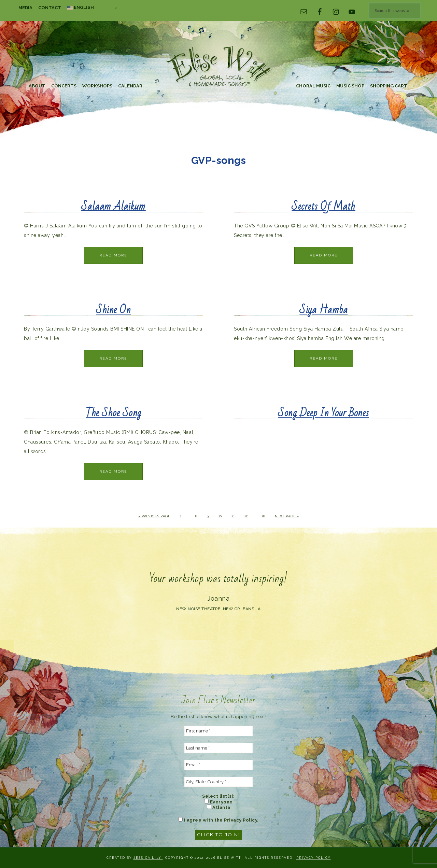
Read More (113, 255)
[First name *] (218, 731)
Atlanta (219, 807)
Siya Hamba (323, 310)
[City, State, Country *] (218, 782)
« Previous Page (154, 516)
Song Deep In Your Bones (323, 413)
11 (233, 516)
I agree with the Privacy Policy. (218, 820)
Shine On (113, 310)
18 (263, 516)
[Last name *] (218, 748)
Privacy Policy (314, 858)
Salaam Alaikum (114, 206)
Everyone (218, 802)
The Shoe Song (114, 413)
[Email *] (218, 765)
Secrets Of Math (323, 206)
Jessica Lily (148, 858)
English (81, 8)
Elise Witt (218, 67)
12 (246, 516)
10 (220, 516)
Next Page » (287, 516)
